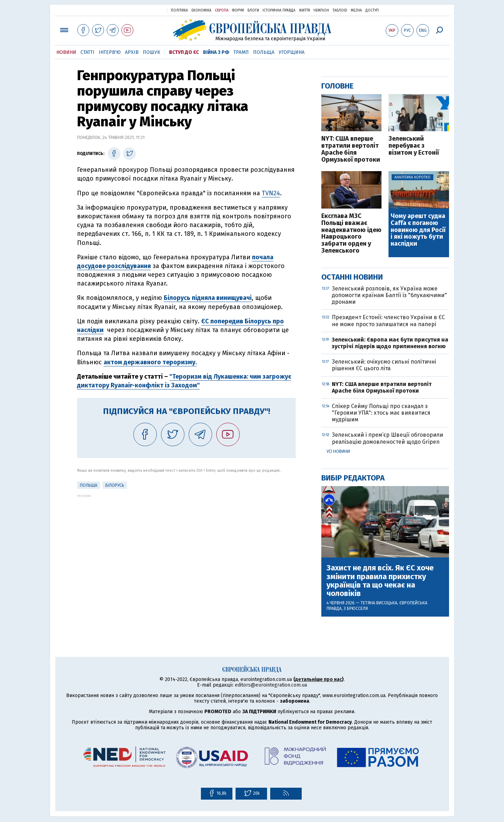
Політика (179, 10)
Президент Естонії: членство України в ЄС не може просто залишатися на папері (388, 321)
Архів (132, 52)
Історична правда (279, 10)
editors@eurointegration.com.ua (271, 685)
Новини (66, 52)
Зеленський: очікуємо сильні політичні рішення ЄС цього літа (384, 365)
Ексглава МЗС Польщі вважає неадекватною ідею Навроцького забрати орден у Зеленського (351, 234)
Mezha (356, 10)
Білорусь (115, 485)
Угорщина (292, 52)
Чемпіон (321, 10)
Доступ (372, 10)
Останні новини (352, 277)
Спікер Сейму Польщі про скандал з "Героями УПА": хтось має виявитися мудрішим (381, 413)
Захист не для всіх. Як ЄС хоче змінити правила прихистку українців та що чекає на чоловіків (380, 581)
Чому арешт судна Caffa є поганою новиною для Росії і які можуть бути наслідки (418, 230)
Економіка (201, 10)
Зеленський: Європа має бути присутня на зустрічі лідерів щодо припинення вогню (390, 343)
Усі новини (338, 451)
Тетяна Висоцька (379, 603)
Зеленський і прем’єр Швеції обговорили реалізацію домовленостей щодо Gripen (387, 438)
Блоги (253, 10)
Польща (264, 52)
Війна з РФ (216, 52)
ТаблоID (340, 10)
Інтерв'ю (110, 52)
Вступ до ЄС (184, 52)
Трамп (241, 52)
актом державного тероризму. (150, 362)
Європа (222, 10)
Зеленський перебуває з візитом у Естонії (414, 146)
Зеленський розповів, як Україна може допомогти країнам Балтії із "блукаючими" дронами (389, 295)
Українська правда (145, 10)
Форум (238, 10)
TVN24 (271, 193)
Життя (304, 10)
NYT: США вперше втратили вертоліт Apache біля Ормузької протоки (351, 149)
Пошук (152, 52)
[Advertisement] (186, 547)
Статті (87, 52)
